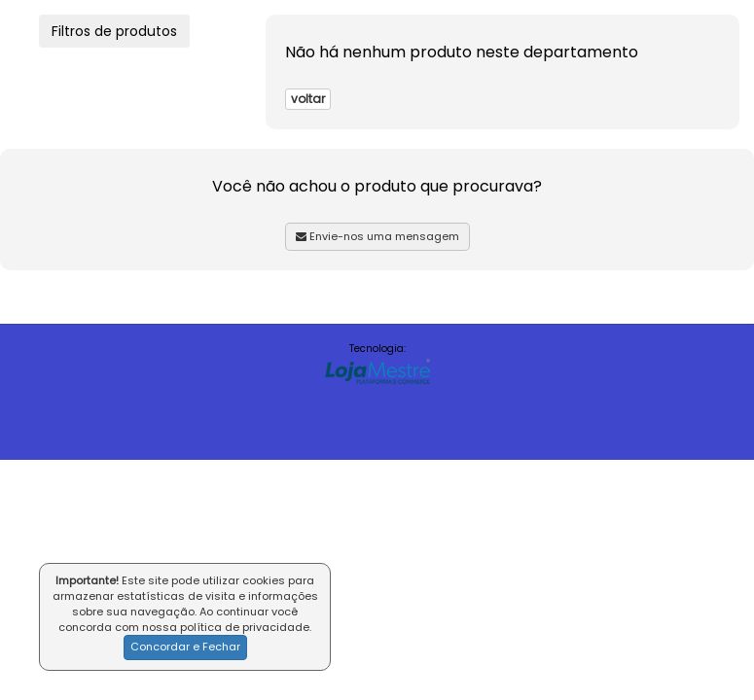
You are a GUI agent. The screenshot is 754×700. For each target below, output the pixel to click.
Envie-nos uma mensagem (377, 236)
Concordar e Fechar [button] (185, 647)
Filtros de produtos (114, 31)
